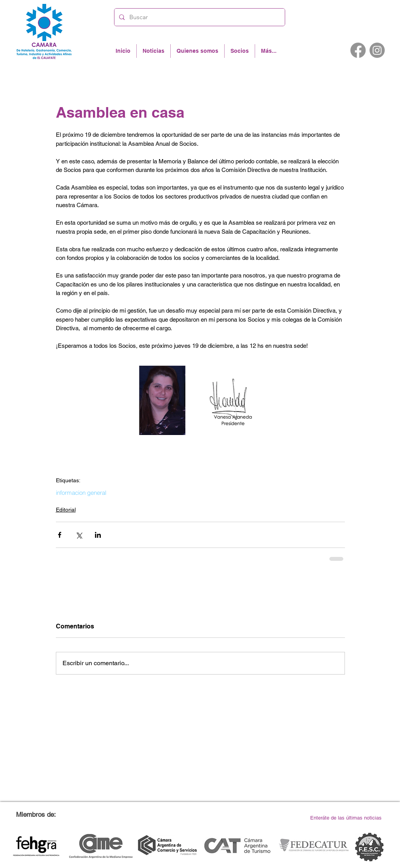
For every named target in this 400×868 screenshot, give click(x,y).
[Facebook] (358, 50)
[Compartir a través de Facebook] (60, 535)
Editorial (66, 510)
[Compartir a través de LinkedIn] (98, 535)
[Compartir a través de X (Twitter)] (79, 535)
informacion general (81, 493)
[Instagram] (377, 50)
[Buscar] (199, 17)
